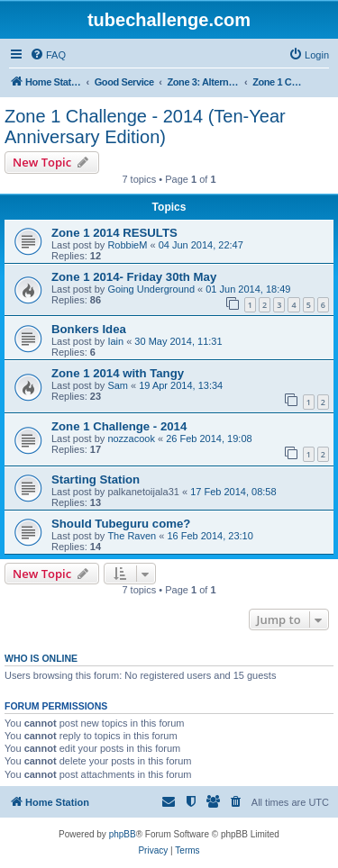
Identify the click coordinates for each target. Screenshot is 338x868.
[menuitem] (48, 55)
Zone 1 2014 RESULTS (114, 233)
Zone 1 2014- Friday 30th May (134, 277)
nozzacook (131, 439)
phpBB (123, 834)
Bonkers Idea (89, 329)
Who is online (41, 658)
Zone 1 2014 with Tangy (118, 373)
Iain (115, 341)
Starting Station (96, 479)
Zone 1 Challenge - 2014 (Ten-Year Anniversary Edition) (145, 127)
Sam (118, 385)
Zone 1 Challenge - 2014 (119, 426)
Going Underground (151, 289)
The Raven (132, 536)
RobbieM (127, 245)
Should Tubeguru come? (121, 524)
